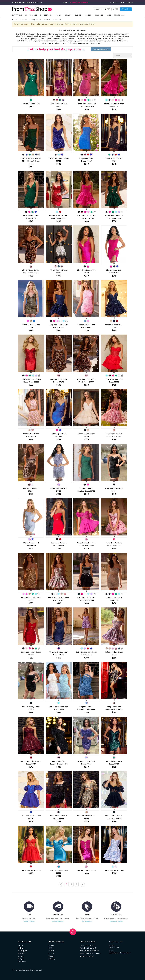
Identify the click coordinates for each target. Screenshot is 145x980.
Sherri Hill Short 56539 (86, 870)
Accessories (22, 962)
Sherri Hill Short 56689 (114, 870)
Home (15, 19)
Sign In (97, 9)
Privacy (51, 953)
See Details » (38, 3)
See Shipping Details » (116, 921)
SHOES (119, 15)
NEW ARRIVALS (17, 15)
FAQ (122, 2)
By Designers (22, 951)
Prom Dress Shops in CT (88, 948)
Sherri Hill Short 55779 (31, 870)
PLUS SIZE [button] (100, 15)
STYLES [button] (69, 15)
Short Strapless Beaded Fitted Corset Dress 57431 (31, 161)
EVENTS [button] (79, 15)
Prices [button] (89, 15)
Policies (51, 951)
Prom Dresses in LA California (90, 953)
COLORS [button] (58, 15)
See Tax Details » (87, 921)
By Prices (21, 956)
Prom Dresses (31, 15)
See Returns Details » (58, 921)
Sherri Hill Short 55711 (31, 104)
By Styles (21, 959)
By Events (21, 953)
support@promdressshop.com (120, 953)
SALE (109, 15)
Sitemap (20, 945)
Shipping (130, 2)
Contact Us (114, 2)
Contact (51, 945)
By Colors (21, 948)
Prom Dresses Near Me (88, 945)
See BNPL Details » (29, 921)
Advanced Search (101, 49)
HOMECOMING (46, 15)
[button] (126, 9)
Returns (51, 956)
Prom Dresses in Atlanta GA (89, 951)
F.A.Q (51, 948)
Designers (35, 19)
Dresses (24, 19)
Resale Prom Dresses (87, 956)
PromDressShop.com (21, 970)
